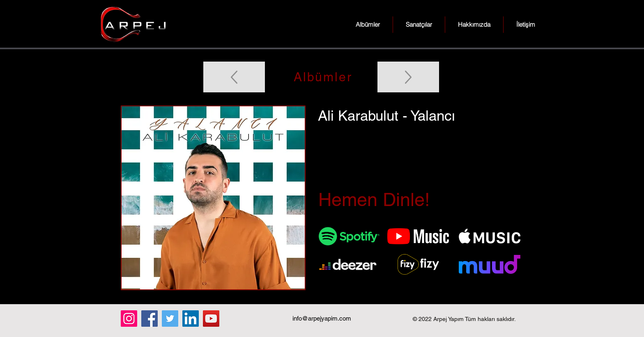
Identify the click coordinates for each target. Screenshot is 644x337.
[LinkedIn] (191, 319)
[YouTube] (211, 319)
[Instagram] (129, 319)
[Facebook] (149, 319)
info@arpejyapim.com (322, 318)
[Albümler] (322, 77)
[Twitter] (170, 319)
